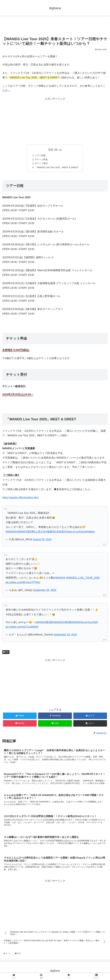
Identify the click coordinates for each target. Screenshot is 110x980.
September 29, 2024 (65, 636)
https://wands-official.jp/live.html (20, 498)
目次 (51, 150)
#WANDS (60, 579)
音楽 (6, 653)
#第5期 (67, 623)
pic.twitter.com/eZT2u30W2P (22, 628)
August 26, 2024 (42, 540)
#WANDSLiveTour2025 (85, 623)
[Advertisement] (55, 25)
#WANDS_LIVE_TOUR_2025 (83, 579)
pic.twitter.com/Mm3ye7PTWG (23, 583)
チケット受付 (40, 164)
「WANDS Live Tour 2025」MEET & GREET (57, 168)
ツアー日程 (39, 156)
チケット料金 (40, 160)
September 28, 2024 (45, 591)
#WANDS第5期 (44, 623)
